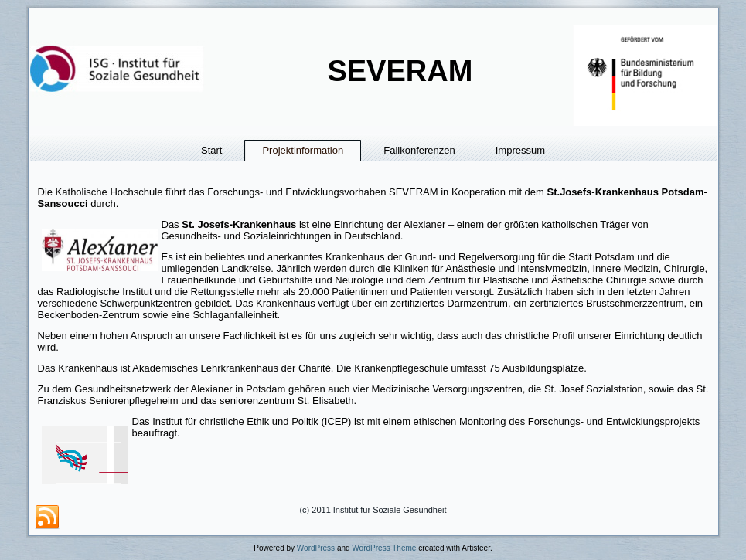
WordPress (316, 548)
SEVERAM (400, 71)
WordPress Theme (384, 548)
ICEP (336, 421)
